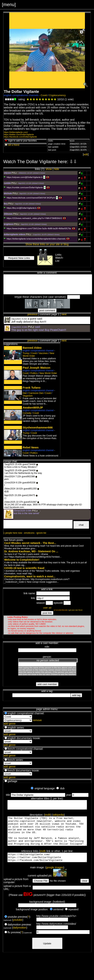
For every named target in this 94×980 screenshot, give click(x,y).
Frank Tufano (32, 388)
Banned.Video (32, 348)
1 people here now (13, 533)
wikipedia (58, 816)
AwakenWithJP (33, 407)
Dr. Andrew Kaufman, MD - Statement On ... (31, 551)
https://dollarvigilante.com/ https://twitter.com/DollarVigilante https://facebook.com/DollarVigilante (48, 866)
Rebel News (31, 447)
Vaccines (43, 353)
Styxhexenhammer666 (38, 427)
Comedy (27, 413)
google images (55, 876)
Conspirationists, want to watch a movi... (30, 576)
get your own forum (76, 610)
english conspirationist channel (38, 351)
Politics (34, 373)
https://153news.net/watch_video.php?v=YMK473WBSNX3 (33, 218)
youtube (18, 929)
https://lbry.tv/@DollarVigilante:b (20, 208)
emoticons (29, 533)
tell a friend (12, 145)
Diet (25, 393)
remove (37, 720)
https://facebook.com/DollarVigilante (20, 137)
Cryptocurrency (57, 95)
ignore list (41, 533)
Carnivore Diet (36, 393)
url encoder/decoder (61, 610)
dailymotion (20, 937)
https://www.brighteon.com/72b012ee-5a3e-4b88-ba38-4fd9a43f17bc (38, 228)
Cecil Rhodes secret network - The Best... (30, 543)
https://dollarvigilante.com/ (16, 132)
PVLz (14, 173)
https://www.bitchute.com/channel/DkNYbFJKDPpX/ (30, 198)
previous (32, 314)
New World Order (48, 373)
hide (57, 169)
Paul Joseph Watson (37, 368)
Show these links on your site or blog (47, 244)
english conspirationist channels (21, 95)
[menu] (9, 4)
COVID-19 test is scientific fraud (24, 568)
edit (86, 154)
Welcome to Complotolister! (22, 560)
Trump (26, 353)
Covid (44, 95)
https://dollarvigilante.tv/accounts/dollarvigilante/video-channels (35, 239)
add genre (10, 724)
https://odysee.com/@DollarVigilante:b (23, 177)
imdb (48, 816)
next (64, 314)
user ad (47, 608)
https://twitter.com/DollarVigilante (19, 134)
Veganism (28, 396)
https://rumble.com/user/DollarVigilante (23, 187)
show (49, 169)
